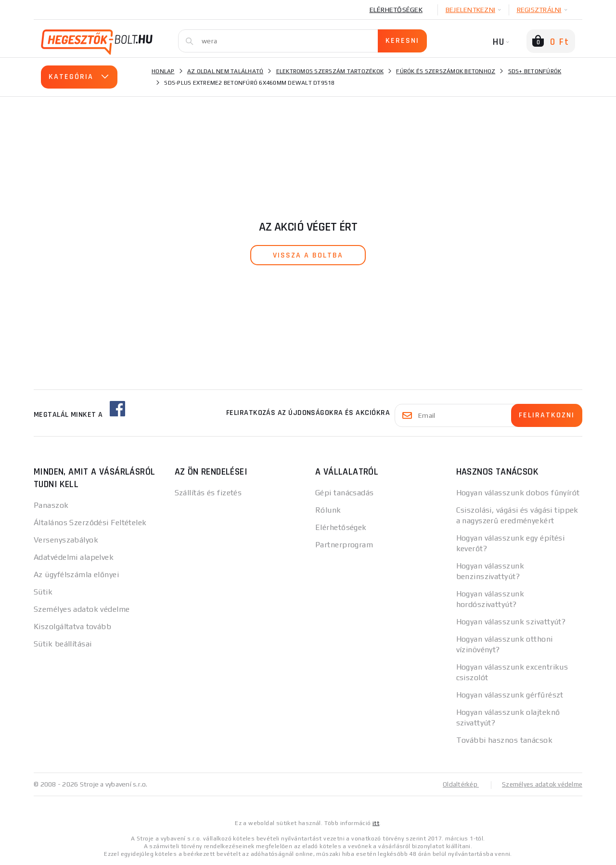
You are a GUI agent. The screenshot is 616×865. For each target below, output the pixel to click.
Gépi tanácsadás (345, 493)
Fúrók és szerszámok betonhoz (446, 71)
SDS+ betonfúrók (535, 71)
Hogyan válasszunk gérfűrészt (510, 695)
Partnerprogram (344, 545)
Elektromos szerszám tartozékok (330, 71)
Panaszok (51, 505)
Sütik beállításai (63, 644)
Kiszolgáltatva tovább (72, 626)
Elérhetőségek (396, 10)
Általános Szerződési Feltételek (90, 523)
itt (376, 823)
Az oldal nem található (225, 71)
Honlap (163, 71)
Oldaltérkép (455, 784)
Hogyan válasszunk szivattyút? (511, 622)
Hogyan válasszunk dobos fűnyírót (518, 493)
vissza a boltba (308, 255)
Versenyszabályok (66, 540)
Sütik (43, 592)
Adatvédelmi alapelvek (74, 557)
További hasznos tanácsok (505, 740)
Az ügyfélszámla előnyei (76, 575)
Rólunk (328, 510)
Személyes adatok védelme (82, 609)
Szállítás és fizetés (208, 493)
